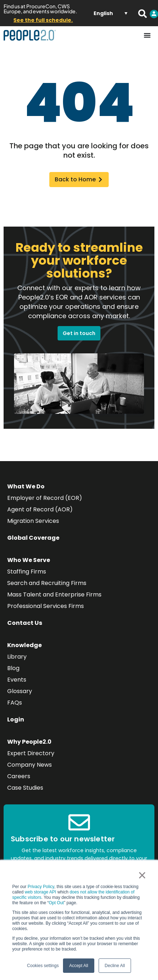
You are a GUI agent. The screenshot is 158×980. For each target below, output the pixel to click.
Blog (13, 668)
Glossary (20, 691)
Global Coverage (33, 538)
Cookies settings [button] (43, 966)
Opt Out (56, 903)
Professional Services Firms (46, 606)
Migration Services (33, 521)
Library (17, 657)
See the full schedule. (43, 20)
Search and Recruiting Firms (47, 583)
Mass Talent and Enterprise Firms (54, 594)
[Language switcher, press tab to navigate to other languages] (110, 13)
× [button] (142, 875)
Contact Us (25, 623)
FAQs (15, 703)
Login (16, 719)
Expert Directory (31, 753)
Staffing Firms (27, 572)
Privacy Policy (41, 887)
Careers (19, 776)
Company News (30, 765)
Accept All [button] (79, 966)
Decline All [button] (115, 966)
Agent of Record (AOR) (40, 509)
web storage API (41, 892)
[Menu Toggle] (147, 35)
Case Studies (25, 788)
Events (17, 680)
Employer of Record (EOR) (45, 498)
